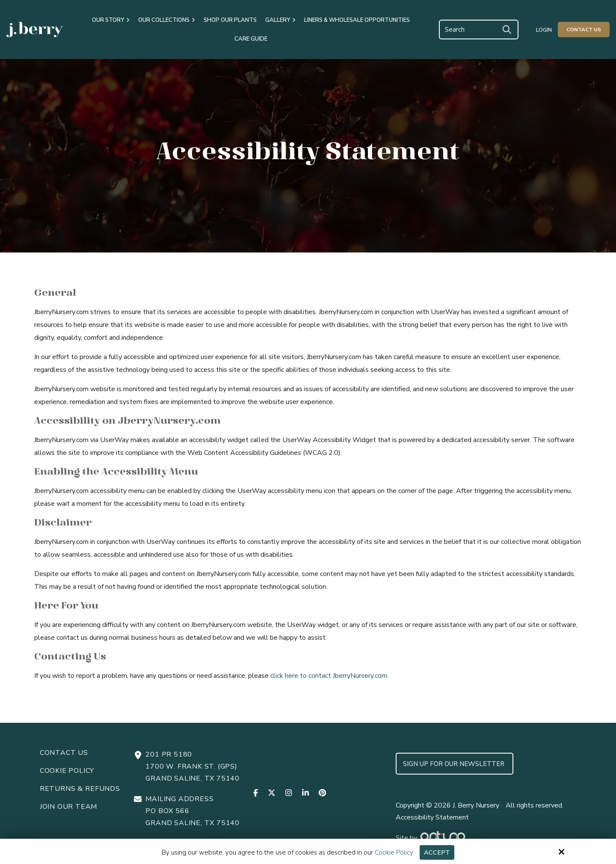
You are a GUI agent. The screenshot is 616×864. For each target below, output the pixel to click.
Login (544, 30)
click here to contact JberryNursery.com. (329, 676)
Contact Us (584, 30)
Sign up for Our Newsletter (455, 764)
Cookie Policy (394, 852)
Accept (437, 852)
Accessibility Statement (432, 817)
